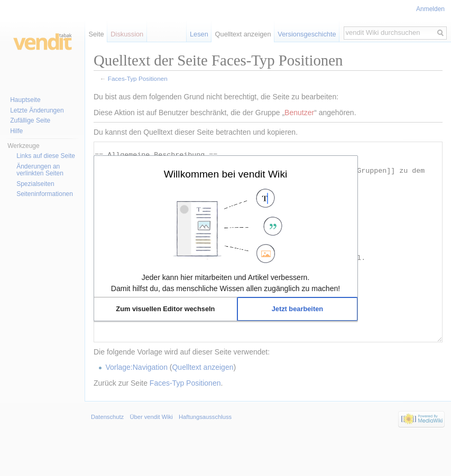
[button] (166, 309)
